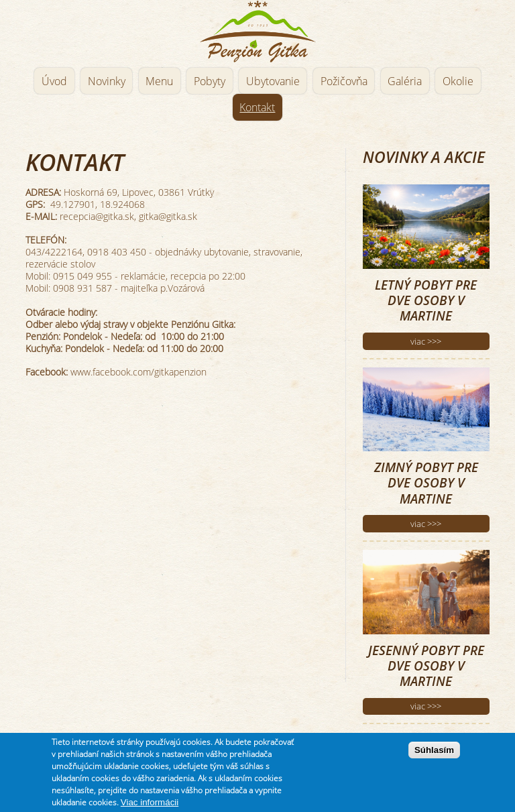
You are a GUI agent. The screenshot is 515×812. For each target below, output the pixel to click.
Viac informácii (150, 802)
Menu (159, 81)
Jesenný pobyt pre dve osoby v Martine (426, 666)
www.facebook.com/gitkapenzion (138, 372)
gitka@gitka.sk (168, 216)
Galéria (405, 81)
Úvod (54, 81)
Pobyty (210, 81)
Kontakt (257, 107)
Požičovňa (344, 81)
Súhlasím (434, 750)
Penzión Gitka (257, 32)
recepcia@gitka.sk (97, 216)
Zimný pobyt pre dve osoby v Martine (426, 483)
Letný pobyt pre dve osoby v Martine (426, 300)
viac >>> (426, 341)
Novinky (107, 81)
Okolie (458, 81)
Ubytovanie (273, 81)
